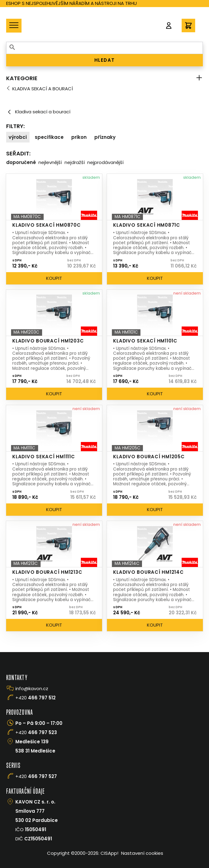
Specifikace (49, 137)
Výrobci (18, 137)
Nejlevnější (50, 162)
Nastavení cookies (142, 853)
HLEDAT (105, 60)
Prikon (79, 137)
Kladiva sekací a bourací (43, 89)
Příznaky (105, 137)
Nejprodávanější (105, 162)
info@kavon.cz (32, 688)
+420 (35, 698)
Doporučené (21, 162)
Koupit (54, 278)
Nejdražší (75, 162)
